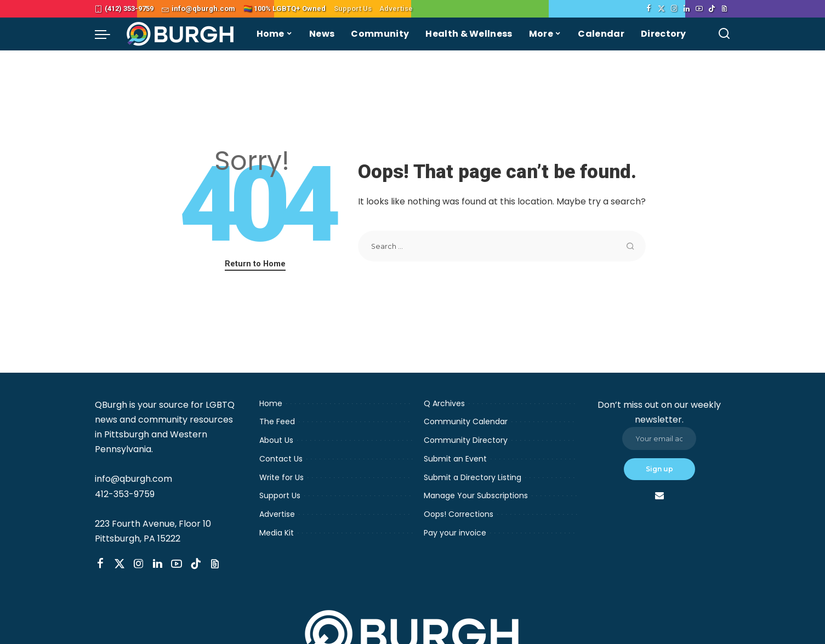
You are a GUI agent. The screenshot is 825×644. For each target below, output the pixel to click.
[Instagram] (674, 9)
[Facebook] (649, 9)
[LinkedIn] (687, 9)
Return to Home (255, 264)
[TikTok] (712, 9)
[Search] (724, 34)
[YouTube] (699, 9)
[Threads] (724, 9)
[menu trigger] (108, 34)
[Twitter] (661, 9)
